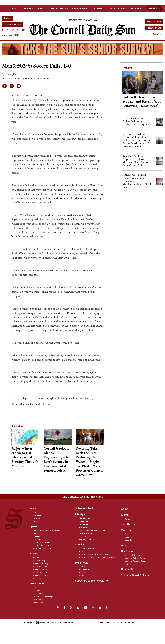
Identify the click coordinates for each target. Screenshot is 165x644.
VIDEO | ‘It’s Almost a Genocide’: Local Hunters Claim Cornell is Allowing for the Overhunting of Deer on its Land (137, 140)
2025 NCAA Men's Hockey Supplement (96, 555)
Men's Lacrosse (40, 573)
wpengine (11, 74)
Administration (39, 515)
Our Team (127, 551)
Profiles (36, 588)
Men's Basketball (40, 567)
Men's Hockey (39, 560)
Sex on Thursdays (87, 539)
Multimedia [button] (137, 8)
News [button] (15, 8)
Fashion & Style (85, 533)
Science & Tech (84, 508)
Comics (82, 567)
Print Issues (130, 534)
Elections (37, 521)
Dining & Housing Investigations (92, 530)
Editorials (37, 539)
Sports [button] (41, 8)
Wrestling (37, 579)
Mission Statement (132, 555)
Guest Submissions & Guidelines (47, 530)
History (128, 564)
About (125, 509)
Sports (33, 554)
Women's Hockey (41, 563)
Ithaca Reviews (85, 518)
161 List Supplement (87, 548)
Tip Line (7, 18)
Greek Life (83, 521)
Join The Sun (129, 524)
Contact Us (128, 569)
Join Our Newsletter (13, 24)
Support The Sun (154, 28)
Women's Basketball (42, 570)
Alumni (125, 515)
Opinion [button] (27, 8)
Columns (37, 536)
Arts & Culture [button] (58, 8)
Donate (128, 519)
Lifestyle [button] (98, 8)
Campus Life (84, 524)
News (33, 508)
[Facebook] (3, 30)
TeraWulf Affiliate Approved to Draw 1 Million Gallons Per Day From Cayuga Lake (136, 160)
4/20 (81, 551)
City (35, 512)
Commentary (38, 603)
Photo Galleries (85, 570)
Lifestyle (80, 514)
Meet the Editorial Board (135, 558)
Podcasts (83, 573)
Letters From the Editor (43, 545)
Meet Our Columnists (42, 548)
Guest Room (38, 533)
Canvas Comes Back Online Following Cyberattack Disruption (136, 121)
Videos (82, 575)
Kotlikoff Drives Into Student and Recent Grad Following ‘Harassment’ (142, 101)
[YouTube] (23, 30)
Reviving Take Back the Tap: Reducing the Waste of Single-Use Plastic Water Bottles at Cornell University (89, 461)
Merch (127, 537)
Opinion (34, 527)
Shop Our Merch (154, 22)
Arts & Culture (38, 584)
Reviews (37, 591)
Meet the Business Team (135, 561)
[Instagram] (18, 30)
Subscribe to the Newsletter (92, 581)
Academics (83, 527)
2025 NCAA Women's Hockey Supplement (97, 557)
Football (36, 557)
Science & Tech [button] (79, 8)
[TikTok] (13, 30)
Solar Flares (38, 594)
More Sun (127, 530)
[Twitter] (7, 30)
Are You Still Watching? (43, 597)
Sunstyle (128, 540)
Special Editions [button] (117, 8)
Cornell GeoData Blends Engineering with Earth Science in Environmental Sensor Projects (57, 459)
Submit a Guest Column (135, 575)
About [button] (152, 8)
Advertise (157, 34)
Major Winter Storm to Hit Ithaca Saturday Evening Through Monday (25, 457)
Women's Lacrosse (41, 575)
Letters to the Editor (41, 542)
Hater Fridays (39, 600)
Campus (36, 518)
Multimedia (82, 563)
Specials (80, 545)
